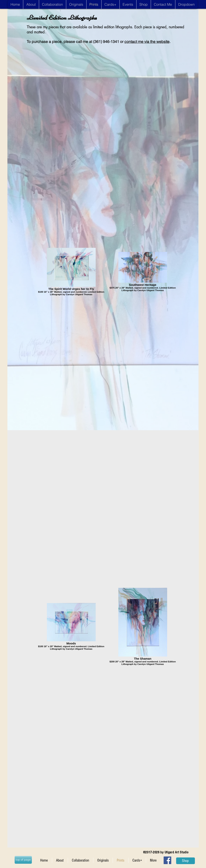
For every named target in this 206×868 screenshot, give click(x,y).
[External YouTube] (105, 90)
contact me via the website (147, 42)
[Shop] (185, 861)
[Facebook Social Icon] (167, 860)
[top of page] (23, 860)
